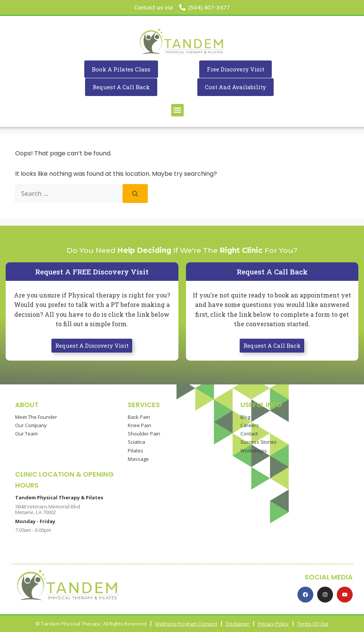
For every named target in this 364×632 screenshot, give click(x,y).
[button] (177, 110)
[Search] (135, 194)
